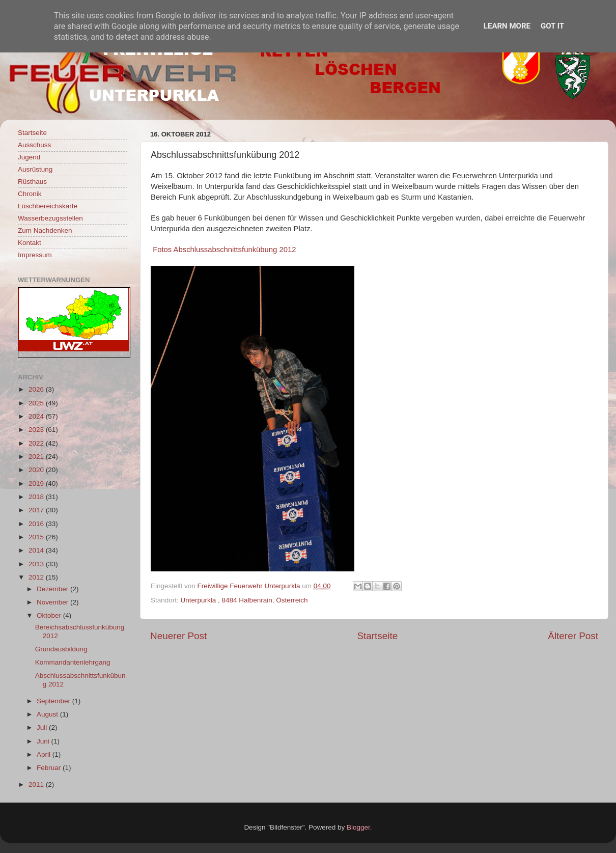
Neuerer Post (178, 636)
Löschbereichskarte (48, 206)
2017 (37, 510)
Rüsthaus (32, 182)
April (45, 754)
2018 (37, 497)
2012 (37, 577)
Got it (552, 26)
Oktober (50, 615)
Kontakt (30, 243)
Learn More (507, 26)
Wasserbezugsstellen (50, 218)
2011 (37, 785)
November (53, 602)
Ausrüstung (35, 169)
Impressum (35, 255)
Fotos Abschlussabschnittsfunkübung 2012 (224, 250)
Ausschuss (34, 145)
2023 (37, 430)
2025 (37, 403)
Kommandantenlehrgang (73, 662)
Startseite (377, 636)
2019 (37, 484)
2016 (37, 524)
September (54, 701)
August (48, 714)
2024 (37, 416)
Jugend (29, 157)
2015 (37, 537)
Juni (44, 741)
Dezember (53, 589)
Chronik (30, 194)
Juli (43, 727)
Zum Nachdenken (45, 230)
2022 (37, 443)
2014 (37, 550)
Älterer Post (573, 636)
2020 (37, 470)
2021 (37, 457)
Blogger (358, 827)
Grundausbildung (61, 649)
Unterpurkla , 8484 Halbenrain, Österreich (244, 600)
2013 (37, 564)
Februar (50, 768)
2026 (37, 389)
